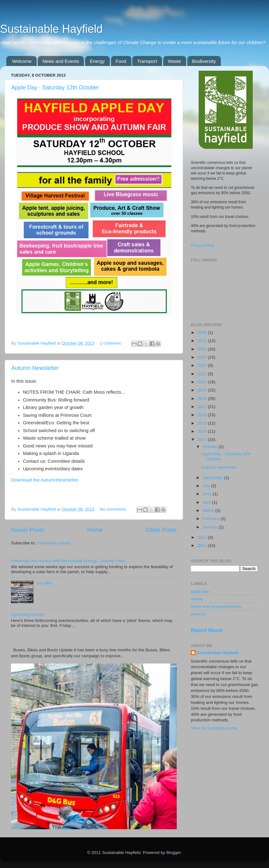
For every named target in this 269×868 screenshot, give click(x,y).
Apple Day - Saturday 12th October (55, 88)
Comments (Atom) (54, 543)
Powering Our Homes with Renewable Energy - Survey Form (68, 561)
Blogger (174, 853)
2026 (203, 333)
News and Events (61, 61)
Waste (175, 61)
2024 (203, 349)
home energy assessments (216, 606)
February (211, 519)
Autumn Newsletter (35, 368)
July (207, 486)
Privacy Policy (203, 245)
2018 (203, 399)
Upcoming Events (28, 615)
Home (95, 530)
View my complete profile (214, 728)
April (207, 502)
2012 (203, 537)
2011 (203, 545)
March (209, 510)
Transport (147, 61)
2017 (203, 407)
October (211, 447)
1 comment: (111, 343)
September (213, 478)
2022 (203, 365)
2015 (203, 423)
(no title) (44, 583)
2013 (203, 439)
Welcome (22, 61)
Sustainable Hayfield (51, 29)
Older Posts (161, 530)
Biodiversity (204, 61)
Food (121, 61)
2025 (203, 341)
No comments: (114, 509)
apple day (200, 591)
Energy (97, 61)
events (197, 599)
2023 (203, 357)
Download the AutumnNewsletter (45, 480)
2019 (203, 390)
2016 (203, 415)
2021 (203, 374)
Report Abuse (207, 630)
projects (198, 614)
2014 (203, 431)
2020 (203, 382)
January (211, 527)
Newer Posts (28, 530)
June (208, 494)
